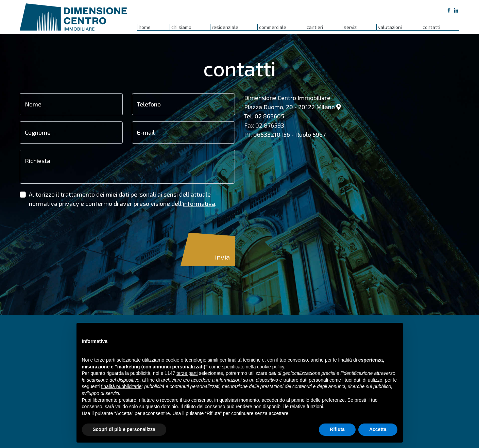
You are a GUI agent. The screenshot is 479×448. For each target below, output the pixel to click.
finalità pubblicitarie (121, 386)
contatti (431, 27)
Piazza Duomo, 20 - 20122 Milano (293, 107)
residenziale (225, 27)
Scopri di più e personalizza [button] (124, 429)
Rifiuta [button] (337, 429)
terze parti (187, 373)
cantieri (315, 27)
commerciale (273, 27)
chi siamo (181, 27)
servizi (351, 27)
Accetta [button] (378, 429)
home (145, 27)
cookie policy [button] (270, 367)
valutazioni (390, 27)
